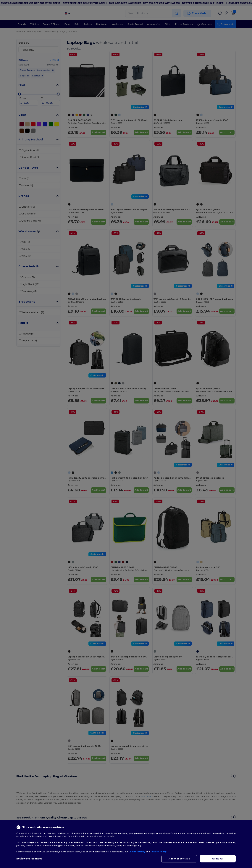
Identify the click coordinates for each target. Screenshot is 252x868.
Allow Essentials (179, 859)
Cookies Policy (137, 852)
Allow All (218, 859)
